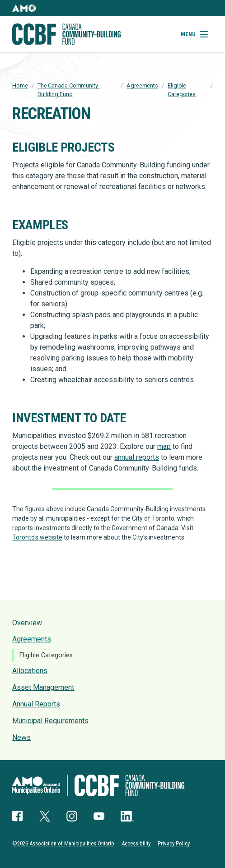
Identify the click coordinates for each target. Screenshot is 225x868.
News (21, 737)
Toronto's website (37, 537)
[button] (24, 8)
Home (20, 85)
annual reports (137, 457)
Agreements (142, 85)
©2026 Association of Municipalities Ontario (63, 843)
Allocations (30, 671)
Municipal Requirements (50, 721)
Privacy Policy (174, 843)
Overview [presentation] (27, 623)
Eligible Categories (46, 655)
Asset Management (43, 687)
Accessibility (136, 843)
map (164, 446)
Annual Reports (36, 704)
